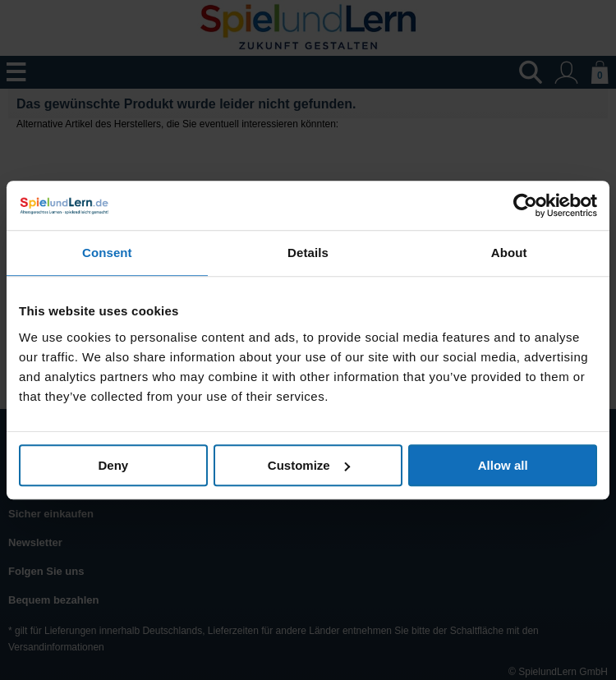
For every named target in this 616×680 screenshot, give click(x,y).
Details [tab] (308, 253)
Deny (113, 465)
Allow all (503, 465)
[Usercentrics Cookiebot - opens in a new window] (525, 205)
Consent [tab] (107, 253)
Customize (309, 465)
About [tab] (509, 253)
